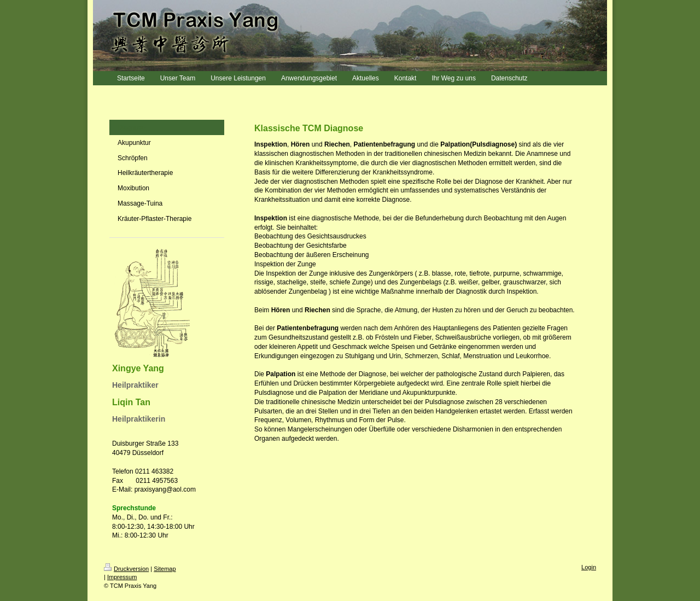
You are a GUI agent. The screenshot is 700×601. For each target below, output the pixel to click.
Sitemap (165, 569)
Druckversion (126, 569)
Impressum (122, 577)
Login (589, 567)
